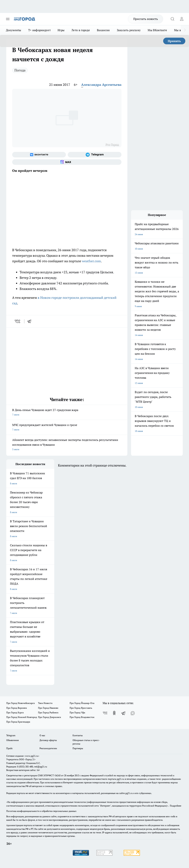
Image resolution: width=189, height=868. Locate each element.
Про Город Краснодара (18, 722)
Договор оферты (48, 740)
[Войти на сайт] (182, 19)
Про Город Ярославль (81, 708)
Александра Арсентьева (101, 85)
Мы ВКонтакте (157, 30)
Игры (61, 30)
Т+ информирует (39, 30)
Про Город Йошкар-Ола (82, 703)
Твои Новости (45, 703)
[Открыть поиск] (172, 19)
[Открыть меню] (8, 19)
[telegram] (30, 321)
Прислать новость (146, 19)
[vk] (18, 321)
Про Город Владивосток (82, 717)
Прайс (10, 748)
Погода (20, 70)
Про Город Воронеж (17, 708)
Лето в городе (81, 30)
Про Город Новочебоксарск (20, 703)
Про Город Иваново (48, 708)
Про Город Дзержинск (49, 717)
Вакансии (103, 30)
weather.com (91, 261)
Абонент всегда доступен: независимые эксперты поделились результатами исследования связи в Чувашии (67, 445)
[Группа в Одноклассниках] (114, 713)
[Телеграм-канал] (95, 155)
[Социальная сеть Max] (67, 162)
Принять (174, 41)
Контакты (78, 735)
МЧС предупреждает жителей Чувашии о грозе (67, 427)
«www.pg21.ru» (32, 756)
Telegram (11, 735)
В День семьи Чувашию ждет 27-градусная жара (67, 412)
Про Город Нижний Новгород (22, 717)
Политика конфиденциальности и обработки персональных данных (41, 811)
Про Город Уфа (77, 713)
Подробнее (176, 806)
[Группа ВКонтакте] (39, 155)
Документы (14, 30)
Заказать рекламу (129, 30)
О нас (42, 735)
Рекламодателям (48, 748)
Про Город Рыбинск (48, 713)
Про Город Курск (15, 713)
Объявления (12, 740)
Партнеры (78, 748)
